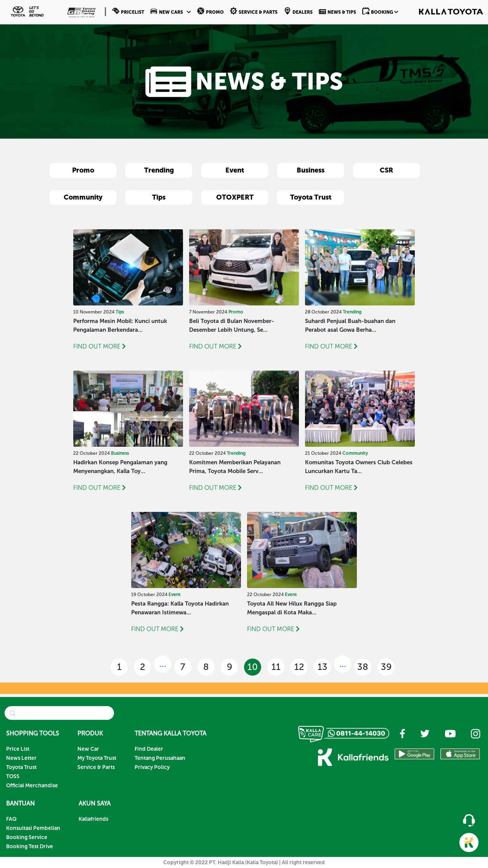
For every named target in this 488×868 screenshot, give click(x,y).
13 (323, 667)
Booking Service (27, 837)
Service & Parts (96, 767)
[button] (171, 11)
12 (299, 667)
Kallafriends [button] (93, 819)
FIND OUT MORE (100, 346)
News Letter (21, 758)
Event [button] (235, 170)
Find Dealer (149, 749)
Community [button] (83, 197)
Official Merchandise (32, 786)
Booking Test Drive (30, 846)
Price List (18, 749)
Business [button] (311, 170)
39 (386, 667)
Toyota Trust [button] (311, 197)
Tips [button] (159, 197)
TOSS (13, 776)
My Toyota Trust (97, 758)
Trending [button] (159, 170)
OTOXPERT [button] (235, 197)
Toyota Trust (21, 767)
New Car (88, 749)
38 (363, 667)
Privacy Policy (152, 767)
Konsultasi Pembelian (33, 828)
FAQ (11, 819)
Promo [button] (83, 170)
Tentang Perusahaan (160, 758)
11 (276, 667)
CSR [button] (386, 170)
